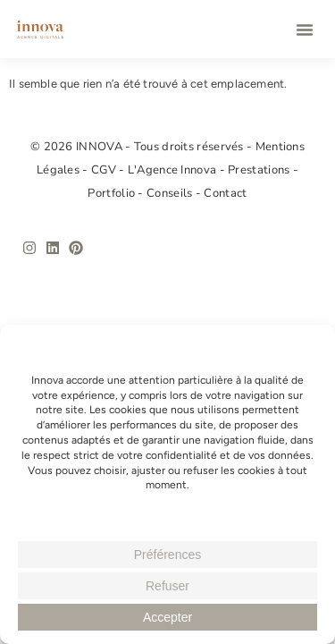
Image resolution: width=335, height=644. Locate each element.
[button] (305, 30)
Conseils (171, 193)
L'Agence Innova (174, 170)
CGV (105, 170)
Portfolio (113, 193)
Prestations (260, 170)
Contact (225, 193)
